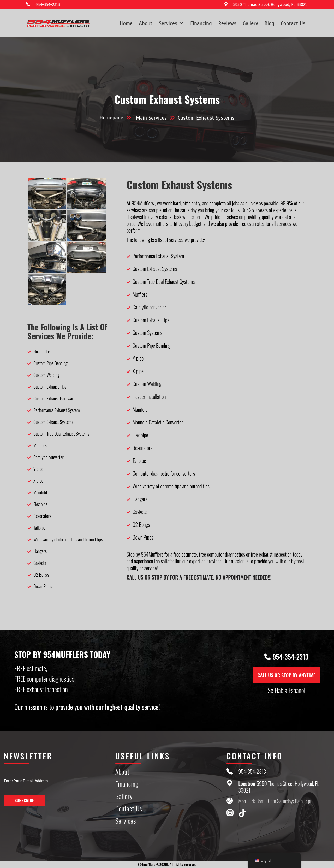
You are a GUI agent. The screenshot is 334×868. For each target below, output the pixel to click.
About (146, 23)
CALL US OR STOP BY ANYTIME (287, 675)
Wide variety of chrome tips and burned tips (68, 539)
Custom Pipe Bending (50, 363)
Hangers (40, 551)
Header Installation (48, 351)
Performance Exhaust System (57, 410)
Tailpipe (39, 528)
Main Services (151, 118)
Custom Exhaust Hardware (54, 398)
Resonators (42, 516)
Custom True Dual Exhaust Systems (61, 434)
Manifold (40, 492)
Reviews (227, 23)
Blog (269, 23)
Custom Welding (46, 375)
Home (126, 23)
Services (168, 23)
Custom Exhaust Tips (50, 387)
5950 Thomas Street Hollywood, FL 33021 (270, 5)
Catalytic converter (49, 457)
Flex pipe (40, 504)
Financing (201, 23)
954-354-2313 (48, 5)
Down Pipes (43, 586)
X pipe (38, 481)
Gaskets (40, 563)
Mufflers (40, 445)
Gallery (250, 23)
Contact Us (293, 23)
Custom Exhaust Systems (53, 422)
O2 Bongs (41, 575)
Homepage (111, 118)
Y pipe (38, 469)
